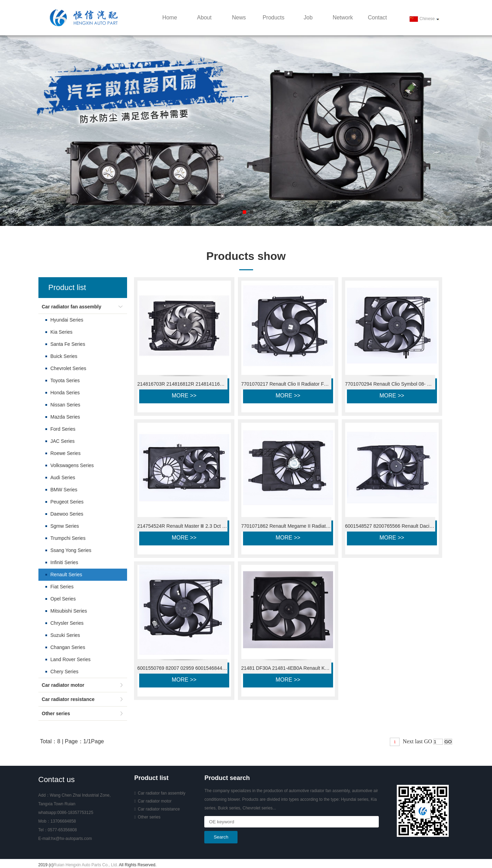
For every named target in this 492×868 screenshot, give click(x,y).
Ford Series (63, 429)
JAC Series (63, 441)
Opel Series (63, 599)
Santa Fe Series (68, 344)
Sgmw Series (65, 526)
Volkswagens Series (72, 465)
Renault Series (66, 575)
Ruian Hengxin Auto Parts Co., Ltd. (86, 865)
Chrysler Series (67, 623)
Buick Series (64, 356)
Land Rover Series (71, 659)
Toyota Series (65, 380)
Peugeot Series (67, 502)
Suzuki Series (65, 635)
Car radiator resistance (68, 699)
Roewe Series (66, 453)
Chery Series (65, 672)
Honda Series (65, 393)
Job (308, 17)
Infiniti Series (64, 562)
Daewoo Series (67, 514)
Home (170, 17)
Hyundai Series (67, 320)
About (204, 17)
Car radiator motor (63, 685)
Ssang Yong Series (71, 550)
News (239, 17)
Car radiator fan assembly (72, 307)
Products (273, 17)
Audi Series (63, 477)
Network (343, 17)
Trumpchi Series (68, 538)
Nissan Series (65, 405)
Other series (56, 713)
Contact (377, 17)
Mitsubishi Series (69, 611)
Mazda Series (65, 417)
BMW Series (64, 490)
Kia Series (62, 332)
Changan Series (68, 647)
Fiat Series (62, 587)
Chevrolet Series (69, 368)
